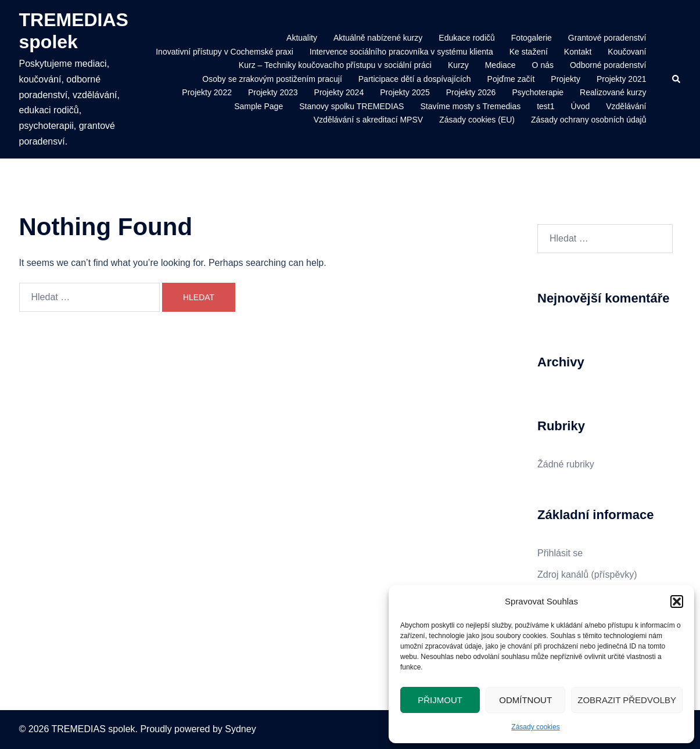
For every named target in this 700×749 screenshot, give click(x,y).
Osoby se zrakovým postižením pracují (272, 79)
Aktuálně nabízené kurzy (378, 38)
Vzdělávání (626, 106)
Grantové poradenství (607, 38)
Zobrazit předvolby (627, 700)
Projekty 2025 (405, 92)
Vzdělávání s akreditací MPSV (368, 120)
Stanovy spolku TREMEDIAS (351, 106)
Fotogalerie (532, 38)
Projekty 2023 (273, 92)
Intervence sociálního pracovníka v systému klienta (401, 52)
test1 (545, 106)
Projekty (566, 79)
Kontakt (578, 52)
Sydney (240, 729)
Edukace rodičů (467, 38)
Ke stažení (529, 52)
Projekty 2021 (622, 79)
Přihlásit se (560, 553)
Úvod (581, 106)
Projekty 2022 (207, 92)
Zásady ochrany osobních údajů (588, 120)
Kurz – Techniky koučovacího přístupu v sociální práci (335, 65)
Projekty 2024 (339, 92)
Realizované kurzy (613, 92)
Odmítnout (525, 700)
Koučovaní (627, 52)
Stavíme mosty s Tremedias (470, 106)
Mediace (500, 65)
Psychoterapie (538, 92)
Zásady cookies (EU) (477, 120)
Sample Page (259, 106)
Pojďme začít (511, 79)
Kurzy (458, 65)
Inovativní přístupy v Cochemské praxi (225, 52)
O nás (543, 65)
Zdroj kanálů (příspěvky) (587, 575)
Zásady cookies (535, 727)
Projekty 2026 (471, 92)
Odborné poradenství (608, 65)
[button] (677, 602)
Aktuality (302, 38)
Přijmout (440, 700)
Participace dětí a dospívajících (415, 79)
